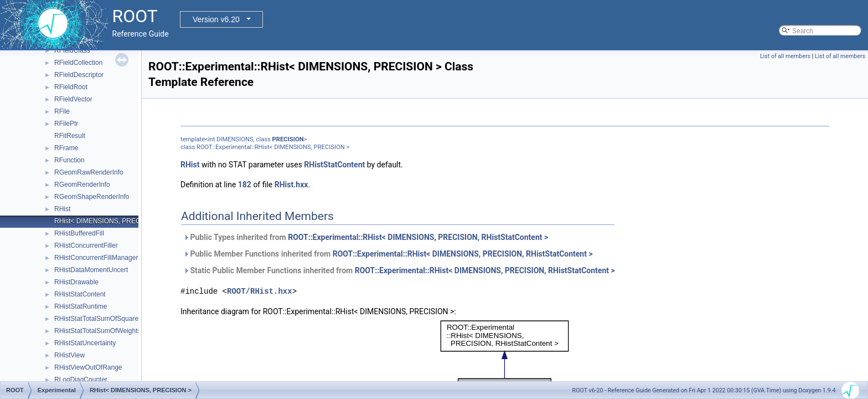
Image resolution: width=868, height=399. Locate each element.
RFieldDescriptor (79, 75)
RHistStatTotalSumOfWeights (98, 331)
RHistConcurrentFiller (86, 245)
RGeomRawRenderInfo (89, 172)
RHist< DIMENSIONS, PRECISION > (109, 221)
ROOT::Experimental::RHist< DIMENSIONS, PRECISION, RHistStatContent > (418, 237)
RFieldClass (72, 50)
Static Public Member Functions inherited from (399, 270)
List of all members (785, 56)
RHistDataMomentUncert (91, 270)
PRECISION (288, 139)
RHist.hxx (291, 185)
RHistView (69, 355)
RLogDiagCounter (81, 380)
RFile (62, 111)
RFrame (66, 148)
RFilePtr (66, 124)
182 (245, 185)
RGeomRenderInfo (82, 185)
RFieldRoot (71, 87)
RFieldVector (73, 99)
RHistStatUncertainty (85, 343)
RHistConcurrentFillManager (96, 258)
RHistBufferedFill (79, 233)
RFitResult (70, 136)
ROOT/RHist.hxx (260, 291)
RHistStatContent (80, 294)
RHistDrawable (76, 282)
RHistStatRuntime (81, 306)
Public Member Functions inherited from (388, 254)
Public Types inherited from (366, 237)
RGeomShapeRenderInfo (92, 197)
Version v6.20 (216, 19)
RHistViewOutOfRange (88, 367)
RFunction (69, 160)
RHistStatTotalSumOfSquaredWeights (110, 319)
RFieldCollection (78, 63)
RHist (62, 209)
